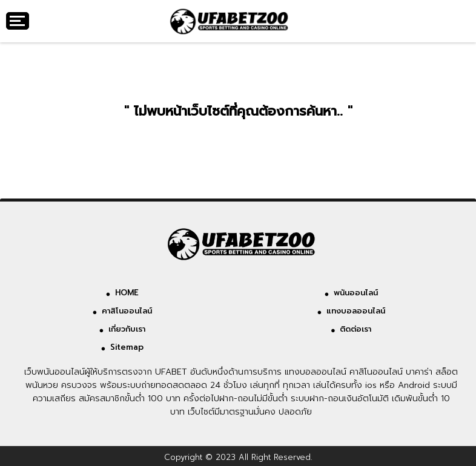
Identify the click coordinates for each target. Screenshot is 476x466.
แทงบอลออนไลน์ (356, 311)
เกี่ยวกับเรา (127, 329)
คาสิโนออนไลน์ (127, 311)
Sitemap (127, 347)
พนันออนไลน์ (356, 293)
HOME (127, 293)
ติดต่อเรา (355, 329)
